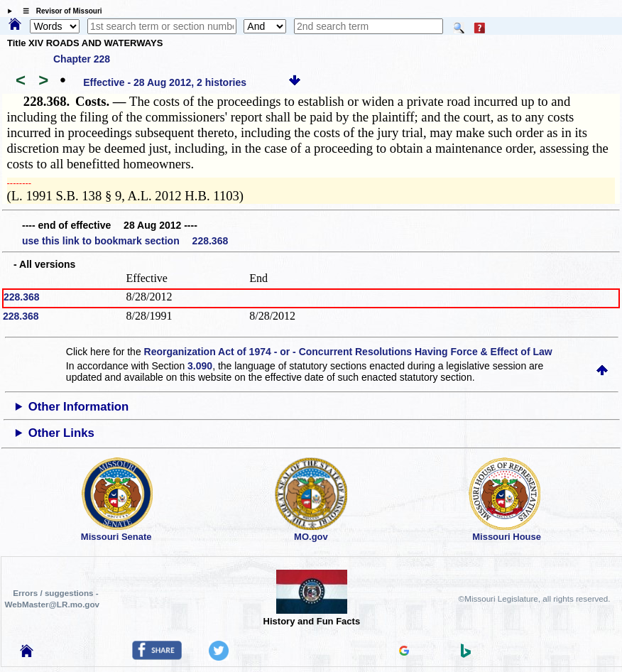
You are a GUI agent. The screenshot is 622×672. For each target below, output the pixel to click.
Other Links (61, 433)
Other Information (79, 407)
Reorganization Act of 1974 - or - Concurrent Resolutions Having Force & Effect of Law (348, 352)
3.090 (200, 366)
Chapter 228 (82, 59)
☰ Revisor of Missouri (59, 11)
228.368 (22, 297)
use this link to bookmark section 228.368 (125, 241)
